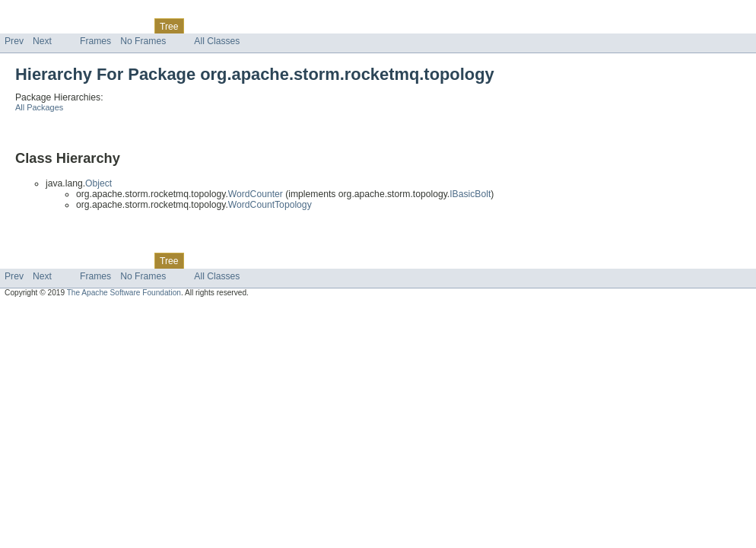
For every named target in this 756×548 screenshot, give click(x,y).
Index (260, 26)
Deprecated (216, 26)
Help (290, 26)
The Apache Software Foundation (124, 293)
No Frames (143, 41)
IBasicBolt (470, 194)
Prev (14, 41)
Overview (24, 26)
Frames (95, 41)
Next (42, 41)
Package (70, 26)
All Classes (217, 41)
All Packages (39, 107)
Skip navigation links (42, 13)
